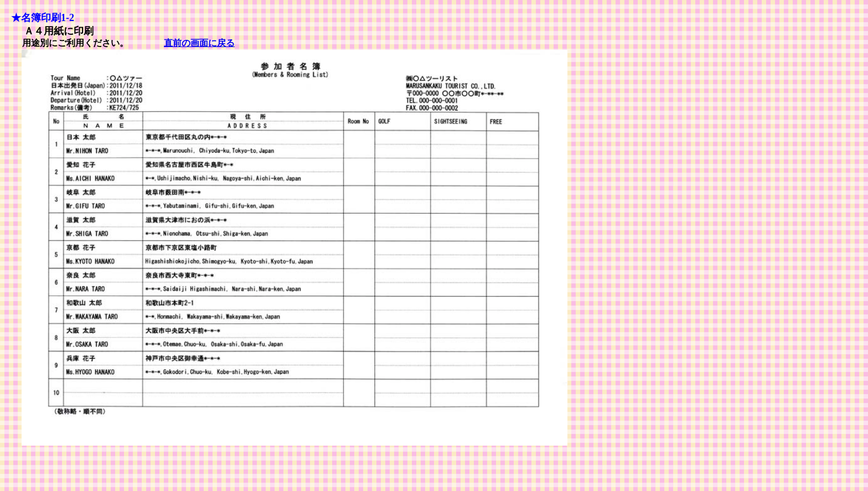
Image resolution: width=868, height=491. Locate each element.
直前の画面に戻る (199, 43)
